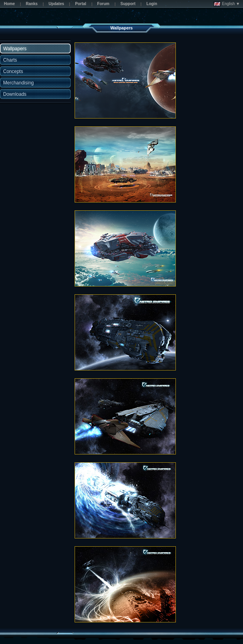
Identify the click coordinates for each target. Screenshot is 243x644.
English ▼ (227, 4)
